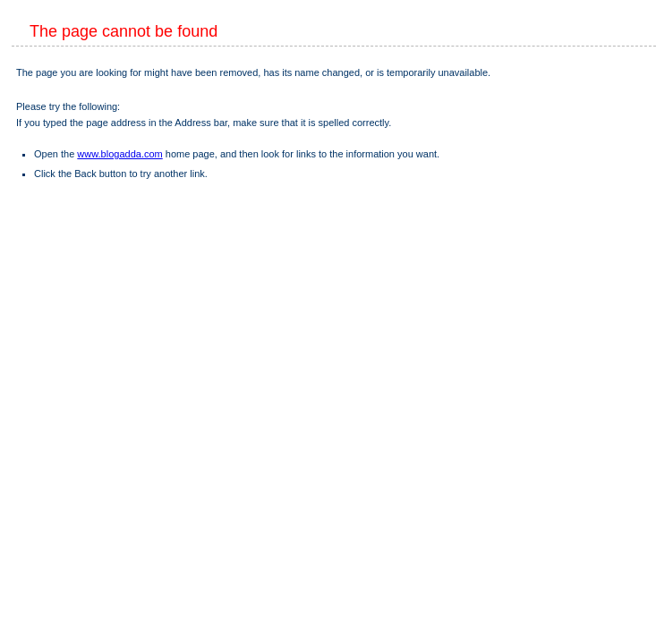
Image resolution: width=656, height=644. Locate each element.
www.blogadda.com (119, 154)
